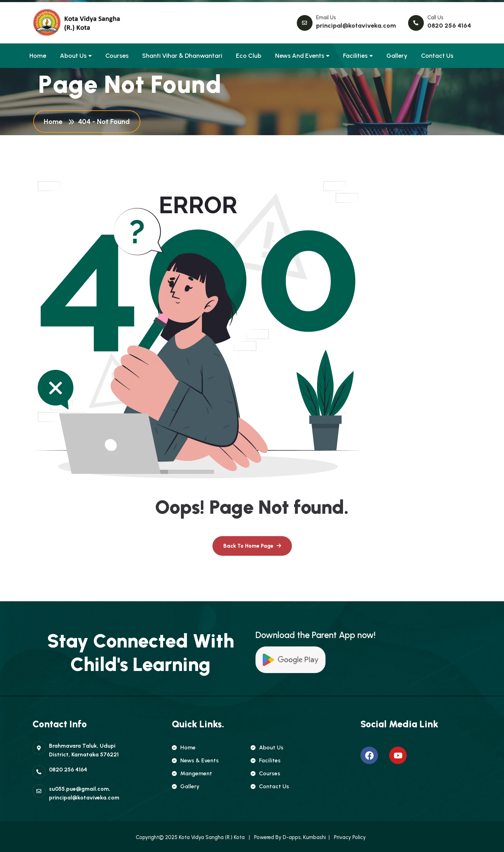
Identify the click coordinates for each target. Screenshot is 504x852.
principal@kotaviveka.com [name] (356, 26)
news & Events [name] (195, 760)
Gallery (397, 56)
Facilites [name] (266, 760)
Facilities (355, 56)
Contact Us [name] (270, 786)
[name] (65, 23)
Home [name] (184, 747)
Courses (117, 56)
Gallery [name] (186, 786)
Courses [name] (265, 773)
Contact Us (437, 56)
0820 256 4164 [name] (449, 26)
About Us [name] (267, 747)
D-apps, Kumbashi (304, 837)
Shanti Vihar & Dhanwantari (182, 56)
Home (38, 56)
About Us (73, 56)
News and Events (300, 56)
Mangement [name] (192, 773)
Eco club (249, 56)
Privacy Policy (351, 837)
